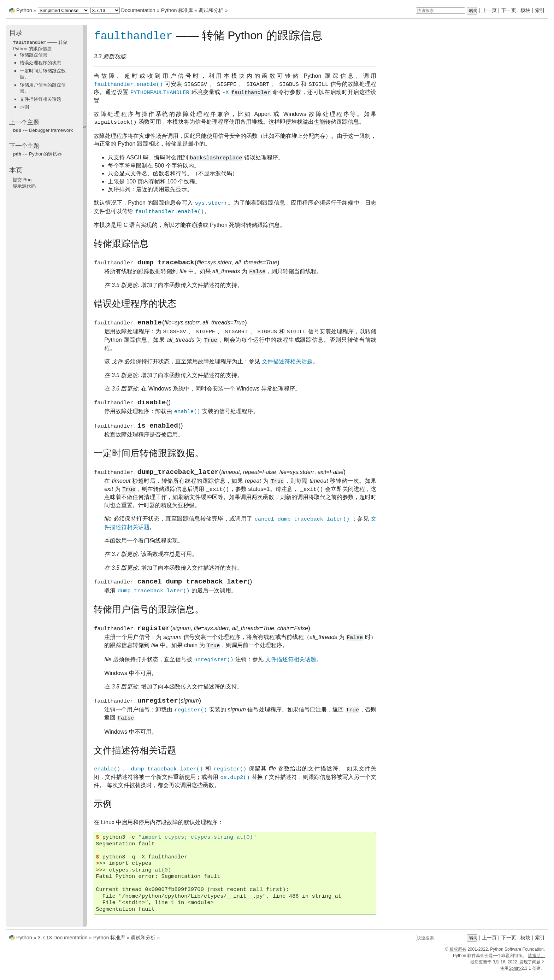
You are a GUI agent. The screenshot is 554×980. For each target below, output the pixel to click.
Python (24, 10)
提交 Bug (22, 179)
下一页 (509, 10)
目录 (16, 33)
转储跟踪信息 (34, 55)
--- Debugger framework (43, 130)
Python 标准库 (177, 10)
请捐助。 (536, 961)
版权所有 (458, 955)
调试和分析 (211, 10)
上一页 (489, 10)
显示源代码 (24, 185)
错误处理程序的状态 (40, 62)
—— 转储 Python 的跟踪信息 (40, 45)
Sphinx (515, 974)
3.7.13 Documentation (63, 943)
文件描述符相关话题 (40, 99)
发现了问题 (530, 967)
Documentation (138, 10)
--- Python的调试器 (37, 153)
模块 (525, 10)
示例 (24, 107)
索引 (540, 10)
